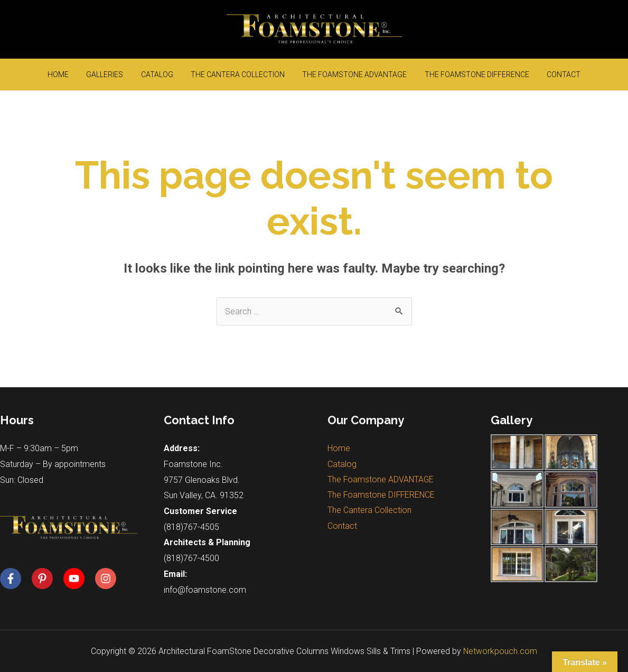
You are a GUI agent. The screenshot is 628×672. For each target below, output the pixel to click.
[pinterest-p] (46, 578)
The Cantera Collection (238, 74)
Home (79, 74)
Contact (542, 74)
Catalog (164, 74)
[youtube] (78, 578)
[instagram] (107, 578)
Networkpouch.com (500, 651)
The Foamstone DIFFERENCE (463, 74)
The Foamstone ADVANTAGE (348, 74)
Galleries (119, 74)
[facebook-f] (15, 578)
